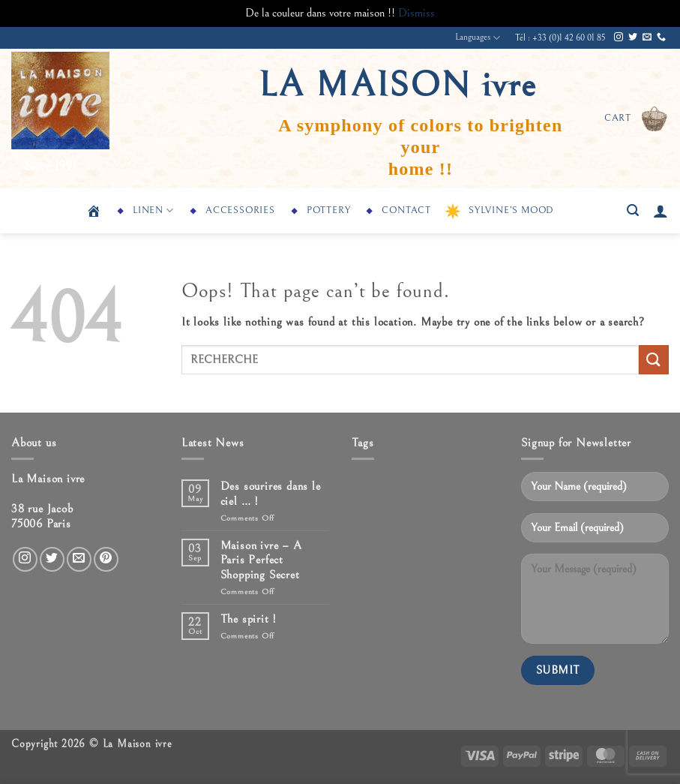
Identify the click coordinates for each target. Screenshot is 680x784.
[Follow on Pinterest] (106, 559)
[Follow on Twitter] (633, 38)
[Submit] (654, 360)
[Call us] (661, 38)
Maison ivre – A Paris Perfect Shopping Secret (261, 560)
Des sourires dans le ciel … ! (271, 493)
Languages (478, 38)
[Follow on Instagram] (619, 38)
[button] (637, 119)
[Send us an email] (647, 38)
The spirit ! (249, 619)
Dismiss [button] (416, 13)
